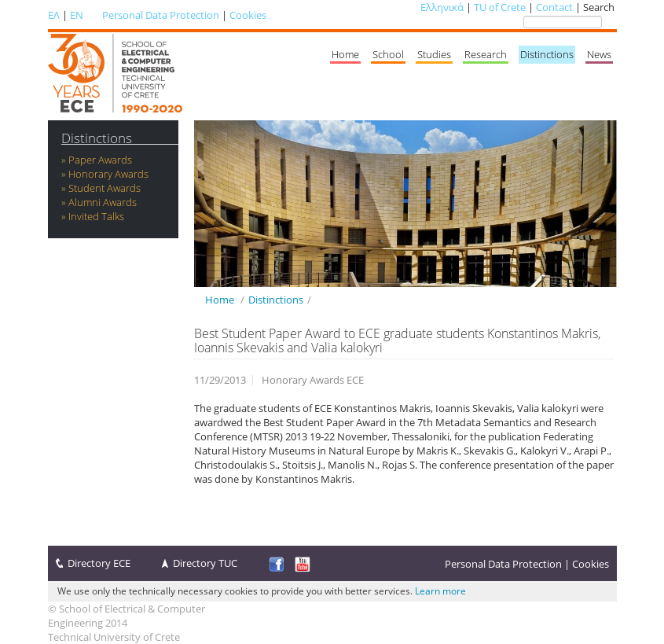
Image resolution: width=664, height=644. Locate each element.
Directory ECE (99, 563)
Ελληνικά (442, 7)
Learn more (440, 591)
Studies (434, 54)
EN (77, 15)
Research (486, 54)
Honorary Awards (108, 174)
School (388, 54)
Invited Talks (96, 216)
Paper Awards (100, 160)
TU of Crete (500, 7)
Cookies (248, 15)
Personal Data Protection (161, 15)
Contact (554, 7)
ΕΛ (54, 15)
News (599, 54)
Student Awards (105, 188)
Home (345, 54)
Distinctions (547, 54)
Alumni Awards (103, 202)
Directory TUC (205, 563)
